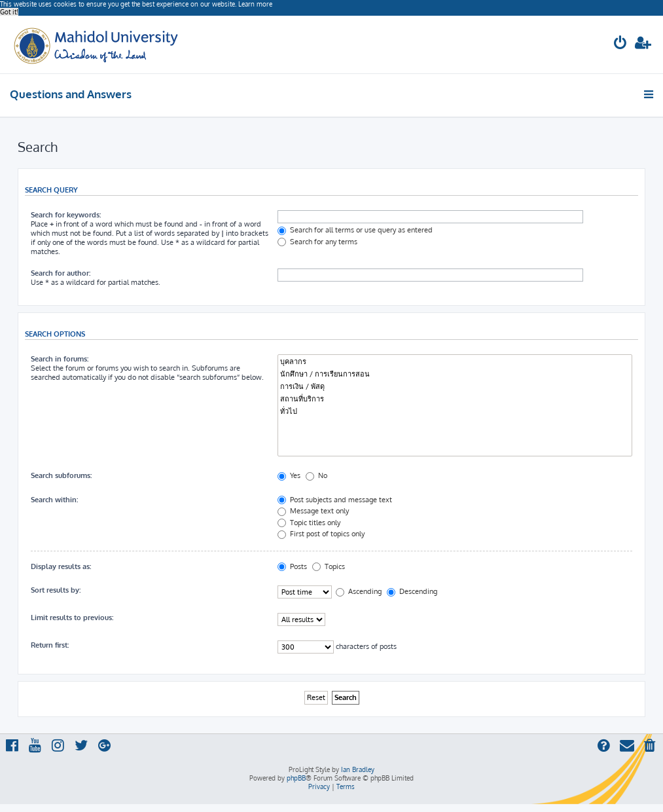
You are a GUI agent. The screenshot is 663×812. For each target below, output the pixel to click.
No (316, 475)
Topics (329, 566)
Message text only (313, 511)
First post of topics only (321, 534)
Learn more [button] (255, 4)
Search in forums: (60, 359)
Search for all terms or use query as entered (355, 230)
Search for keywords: (66, 215)
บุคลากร (455, 362)
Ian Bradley (358, 769)
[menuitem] (620, 44)
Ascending (359, 591)
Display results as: (61, 566)
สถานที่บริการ (455, 399)
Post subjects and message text (335, 500)
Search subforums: (61, 475)
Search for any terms (317, 242)
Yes (289, 475)
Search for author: (61, 273)
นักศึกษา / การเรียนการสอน (455, 374)
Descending (412, 591)
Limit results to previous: (72, 618)
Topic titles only (309, 523)
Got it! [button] (9, 12)
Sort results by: (56, 590)
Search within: (54, 500)
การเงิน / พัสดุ (455, 387)
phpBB (296, 778)
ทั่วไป (455, 412)
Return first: (50, 645)
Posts (292, 566)
